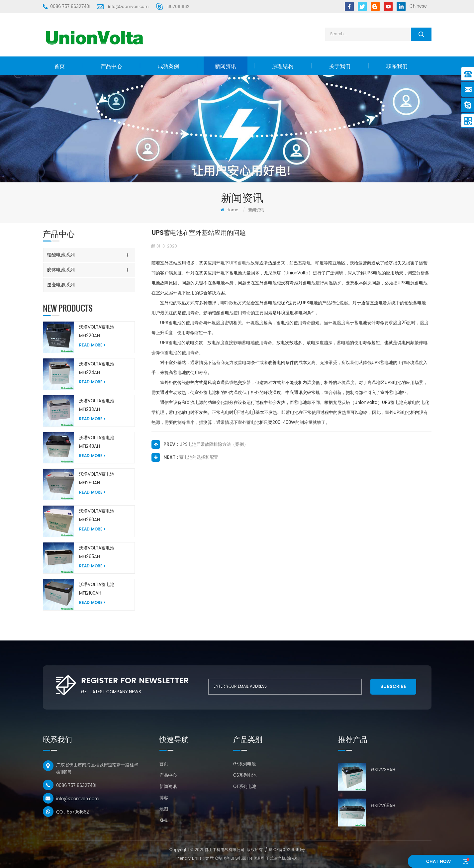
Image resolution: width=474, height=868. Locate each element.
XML (164, 821)
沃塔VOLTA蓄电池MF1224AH (97, 369)
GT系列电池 (245, 787)
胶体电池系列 (61, 270)
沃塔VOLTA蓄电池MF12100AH (97, 589)
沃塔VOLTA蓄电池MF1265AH (97, 553)
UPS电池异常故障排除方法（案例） (214, 445)
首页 (59, 66)
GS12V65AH (383, 806)
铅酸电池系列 (61, 255)
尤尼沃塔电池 (217, 859)
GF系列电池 (244, 764)
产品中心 (111, 66)
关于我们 (340, 66)
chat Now (438, 862)
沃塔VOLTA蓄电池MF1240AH (97, 442)
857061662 (178, 7)
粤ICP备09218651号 (287, 850)
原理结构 (283, 66)
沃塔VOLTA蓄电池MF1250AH (97, 479)
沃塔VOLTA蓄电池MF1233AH (97, 405)
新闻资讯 (226, 66)
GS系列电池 (245, 775)
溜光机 (293, 859)
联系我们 (397, 66)
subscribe (392, 686)
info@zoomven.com (128, 7)
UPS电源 (238, 859)
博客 (164, 798)
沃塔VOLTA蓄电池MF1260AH (97, 516)
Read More (92, 345)
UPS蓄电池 (240, 263)
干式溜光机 (276, 859)
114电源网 (256, 859)
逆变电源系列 (61, 285)
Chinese (418, 6)
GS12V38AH (383, 770)
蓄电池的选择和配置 (199, 458)
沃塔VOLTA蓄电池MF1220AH (97, 332)
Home (229, 210)
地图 (164, 809)
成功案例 (168, 66)
